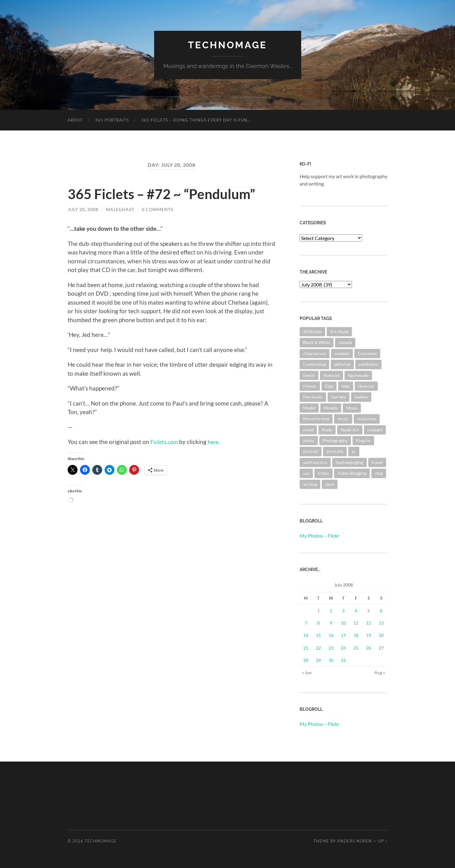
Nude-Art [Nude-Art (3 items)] (350, 429)
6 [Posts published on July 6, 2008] (381, 610)
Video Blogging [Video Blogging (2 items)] (352, 473)
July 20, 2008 (83, 209)
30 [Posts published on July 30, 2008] (331, 660)
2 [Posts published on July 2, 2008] (331, 610)
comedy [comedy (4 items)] (342, 353)
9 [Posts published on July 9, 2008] (331, 623)
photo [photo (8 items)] (309, 440)
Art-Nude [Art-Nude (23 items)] (339, 331)
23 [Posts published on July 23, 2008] (331, 648)
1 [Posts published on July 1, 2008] (318, 610)
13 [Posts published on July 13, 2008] (381, 623)
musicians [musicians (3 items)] (367, 419)
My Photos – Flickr (319, 535)
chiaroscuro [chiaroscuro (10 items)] (315, 353)
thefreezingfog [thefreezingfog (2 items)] (349, 462)
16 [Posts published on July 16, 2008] (331, 635)
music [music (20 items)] (343, 419)
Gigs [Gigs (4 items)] (329, 386)
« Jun (307, 672)
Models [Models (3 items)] (331, 408)
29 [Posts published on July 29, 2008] (318, 660)
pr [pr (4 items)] (354, 451)
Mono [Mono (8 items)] (352, 408)
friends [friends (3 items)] (310, 386)
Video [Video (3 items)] (323, 473)
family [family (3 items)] (309, 375)
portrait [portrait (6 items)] (311, 451)
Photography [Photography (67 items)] (335, 440)
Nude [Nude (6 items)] (327, 429)
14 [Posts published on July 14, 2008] (306, 635)
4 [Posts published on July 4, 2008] (356, 610)
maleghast (120, 209)
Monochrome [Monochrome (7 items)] (316, 419)
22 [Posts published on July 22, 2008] (318, 648)
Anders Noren (355, 841)
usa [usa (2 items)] (306, 473)
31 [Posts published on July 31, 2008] (343, 660)
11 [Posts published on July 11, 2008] (356, 623)
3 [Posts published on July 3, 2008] (343, 610)
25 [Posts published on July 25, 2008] (356, 648)
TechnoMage (228, 45)
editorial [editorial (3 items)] (342, 364)
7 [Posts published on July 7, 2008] (306, 623)
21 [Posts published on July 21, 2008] (306, 648)
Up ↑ (383, 841)
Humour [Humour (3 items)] (366, 386)
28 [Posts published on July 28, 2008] (306, 660)
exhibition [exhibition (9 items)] (368, 364)
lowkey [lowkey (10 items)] (361, 397)
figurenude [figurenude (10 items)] (358, 375)
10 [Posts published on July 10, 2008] (343, 623)
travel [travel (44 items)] (377, 462)
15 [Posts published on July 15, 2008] (318, 635)
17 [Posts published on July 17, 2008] (343, 635)
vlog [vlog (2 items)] (379, 473)
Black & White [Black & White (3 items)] (317, 342)
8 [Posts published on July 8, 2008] (318, 623)
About (75, 120)
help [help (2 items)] (346, 386)
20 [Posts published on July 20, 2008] (381, 635)
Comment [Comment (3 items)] (367, 353)
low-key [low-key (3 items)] (339, 397)
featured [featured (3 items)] (331, 375)
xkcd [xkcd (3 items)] (330, 484)
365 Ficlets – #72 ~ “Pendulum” (164, 194)
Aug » (380, 672)
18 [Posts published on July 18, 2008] (356, 635)
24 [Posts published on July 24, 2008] (343, 648)
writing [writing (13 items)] (310, 484)
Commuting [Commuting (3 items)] (314, 364)
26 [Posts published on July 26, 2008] (369, 648)
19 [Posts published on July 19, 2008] (369, 635)
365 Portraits (112, 120)
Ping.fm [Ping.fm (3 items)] (363, 440)
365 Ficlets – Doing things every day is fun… (196, 120)
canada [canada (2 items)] (345, 342)
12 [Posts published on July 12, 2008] (369, 623)
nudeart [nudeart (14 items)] (375, 429)
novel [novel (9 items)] (308, 429)
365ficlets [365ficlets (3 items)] (312, 331)
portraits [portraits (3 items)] (335, 451)
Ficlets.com (165, 442)
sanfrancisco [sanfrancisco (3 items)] (315, 462)
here (216, 442)
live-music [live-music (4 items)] (313, 397)
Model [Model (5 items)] (309, 408)
